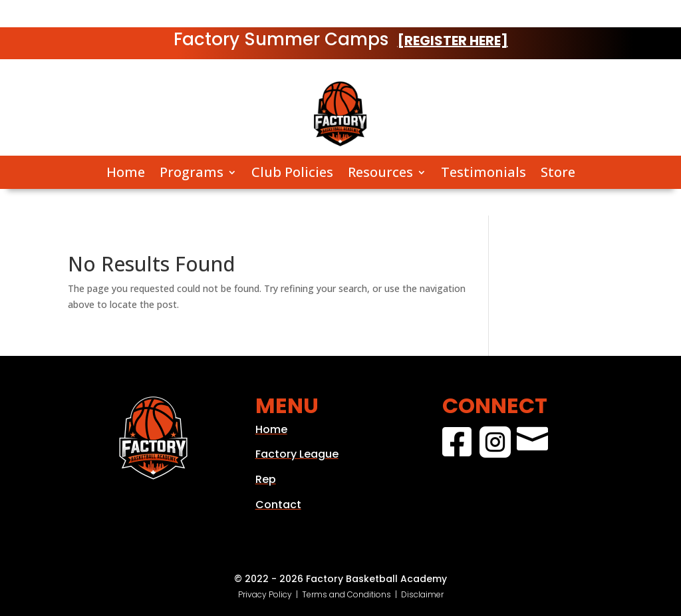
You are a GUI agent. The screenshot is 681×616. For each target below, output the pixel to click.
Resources (380, 173)
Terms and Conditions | (351, 594)
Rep (266, 479)
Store (558, 173)
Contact (278, 505)
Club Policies (292, 173)
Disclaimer (422, 594)
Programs (192, 173)
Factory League (297, 454)
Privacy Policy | (270, 594)
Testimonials (483, 173)
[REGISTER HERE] (453, 41)
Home (126, 173)
